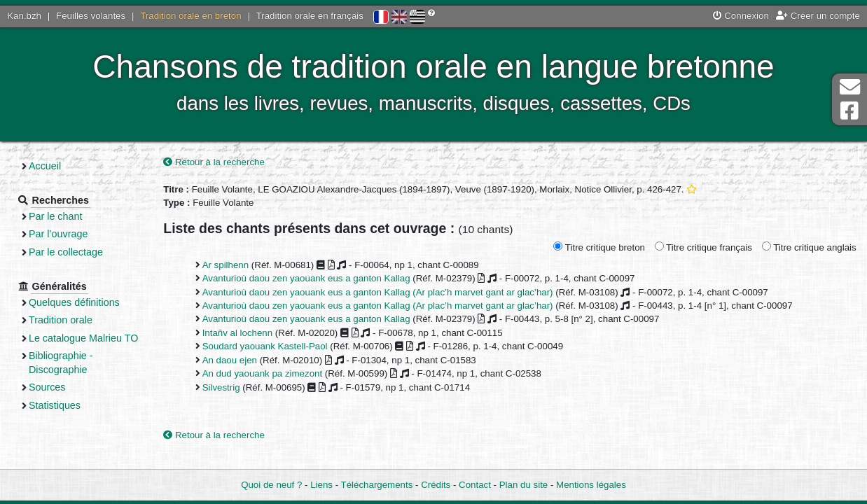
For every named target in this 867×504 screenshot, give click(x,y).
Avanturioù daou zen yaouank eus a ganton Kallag (306, 278)
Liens (321, 485)
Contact (475, 485)
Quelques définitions (74, 302)
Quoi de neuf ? (271, 485)
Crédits (436, 485)
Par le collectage (66, 252)
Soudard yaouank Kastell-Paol (265, 346)
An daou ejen (230, 360)
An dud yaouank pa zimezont (263, 373)
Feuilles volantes (91, 16)
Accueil (45, 166)
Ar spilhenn (226, 265)
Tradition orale (61, 320)
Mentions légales (591, 485)
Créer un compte (818, 16)
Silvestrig (221, 387)
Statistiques (55, 405)
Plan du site (523, 485)
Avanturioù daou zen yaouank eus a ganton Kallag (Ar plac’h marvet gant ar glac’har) (378, 292)
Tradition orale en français (310, 16)
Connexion (741, 16)
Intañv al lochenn (238, 333)
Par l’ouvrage (58, 234)
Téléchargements (377, 485)
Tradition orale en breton (190, 16)
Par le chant (55, 216)
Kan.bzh (24, 16)
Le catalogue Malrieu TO (83, 338)
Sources (47, 387)
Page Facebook (849, 111)
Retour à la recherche (214, 162)
